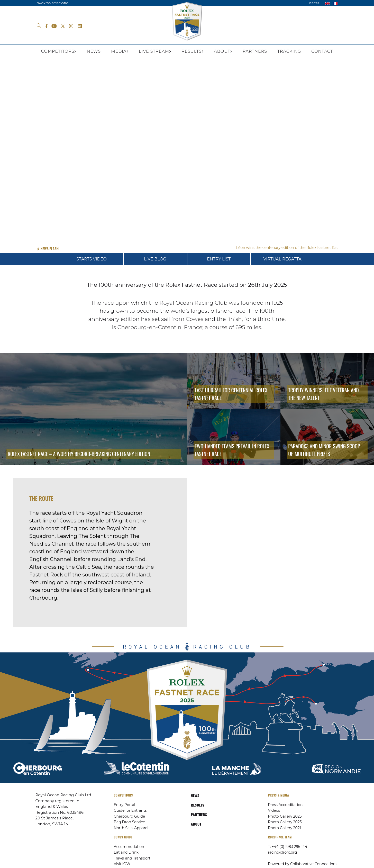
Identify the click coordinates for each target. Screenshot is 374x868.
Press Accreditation (285, 805)
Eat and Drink (126, 852)
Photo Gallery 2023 (285, 822)
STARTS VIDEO (92, 259)
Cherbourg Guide (130, 816)
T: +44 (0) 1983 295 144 (288, 847)
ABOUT (196, 824)
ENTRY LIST (219, 259)
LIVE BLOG (155, 259)
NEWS (195, 795)
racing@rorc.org (283, 852)
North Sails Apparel (131, 828)
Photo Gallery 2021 (285, 828)
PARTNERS (199, 814)
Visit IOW (122, 864)
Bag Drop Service (129, 822)
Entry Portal (125, 805)
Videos (274, 810)
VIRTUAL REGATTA (282, 259)
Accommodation (129, 847)
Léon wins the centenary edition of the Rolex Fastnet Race (293, 248)
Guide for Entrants (130, 810)
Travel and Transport (132, 858)
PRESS (314, 3)
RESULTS (198, 805)
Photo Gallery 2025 (285, 816)
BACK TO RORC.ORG (53, 3)
